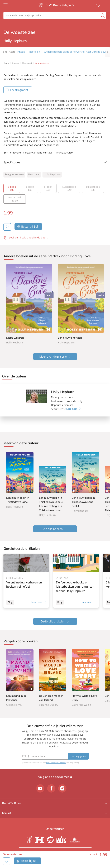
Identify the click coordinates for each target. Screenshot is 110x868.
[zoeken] (103, 16)
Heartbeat (34, 174)
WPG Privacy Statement (56, 763)
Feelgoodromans (14, 174)
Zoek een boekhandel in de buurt (28, 238)
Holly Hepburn (52, 174)
